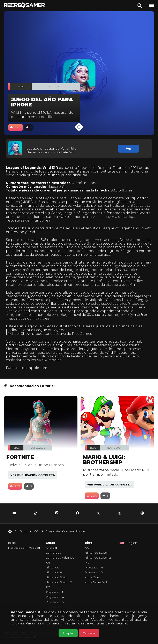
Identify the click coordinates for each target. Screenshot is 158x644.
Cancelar (89, 633)
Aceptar (68, 633)
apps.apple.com (33, 368)
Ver (129, 149)
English (132, 543)
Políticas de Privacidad (109, 623)
